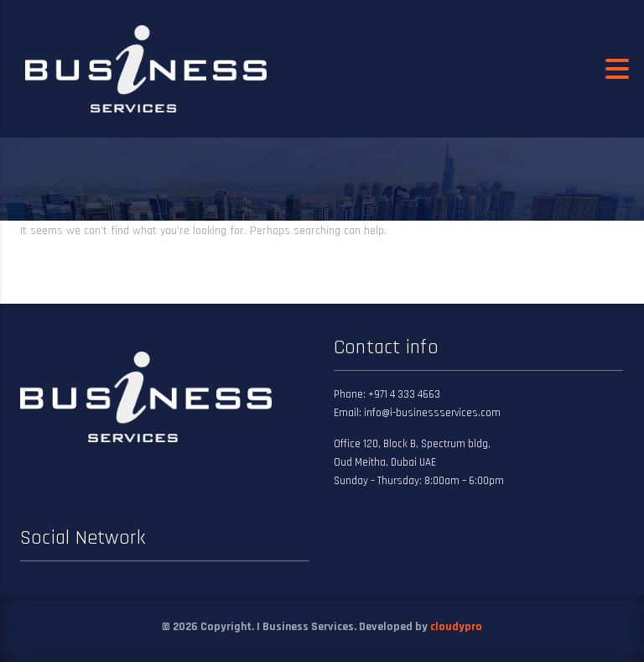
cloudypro (456, 627)
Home (33, 192)
